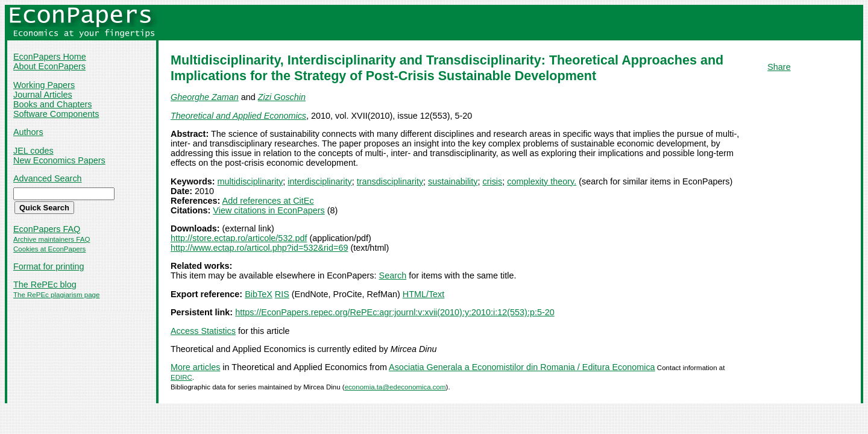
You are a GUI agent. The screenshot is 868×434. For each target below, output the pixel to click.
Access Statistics (203, 331)
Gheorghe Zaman (205, 97)
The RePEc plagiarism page (56, 295)
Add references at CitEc (268, 201)
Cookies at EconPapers (49, 249)
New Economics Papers (59, 160)
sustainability (453, 181)
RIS (282, 294)
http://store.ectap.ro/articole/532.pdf (239, 238)
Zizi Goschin (282, 97)
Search (393, 275)
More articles (195, 367)
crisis (492, 181)
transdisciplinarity (390, 181)
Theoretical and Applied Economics (238, 116)
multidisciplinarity (250, 181)
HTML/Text (424, 294)
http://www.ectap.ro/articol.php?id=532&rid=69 (259, 248)
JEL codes (33, 151)
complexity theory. (542, 181)
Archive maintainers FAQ (52, 239)
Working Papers (44, 85)
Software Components (56, 114)
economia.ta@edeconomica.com (395, 387)
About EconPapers (49, 66)
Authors (28, 132)
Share (779, 67)
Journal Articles (43, 95)
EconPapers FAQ (47, 229)
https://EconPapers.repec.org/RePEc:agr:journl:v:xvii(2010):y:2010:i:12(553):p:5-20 (395, 312)
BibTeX (259, 294)
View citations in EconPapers (269, 210)
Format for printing (49, 266)
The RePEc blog (45, 285)
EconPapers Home (50, 57)
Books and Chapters (52, 104)
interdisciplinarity (319, 181)
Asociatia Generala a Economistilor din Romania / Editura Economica (522, 367)
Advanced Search (48, 178)
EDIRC (181, 377)
